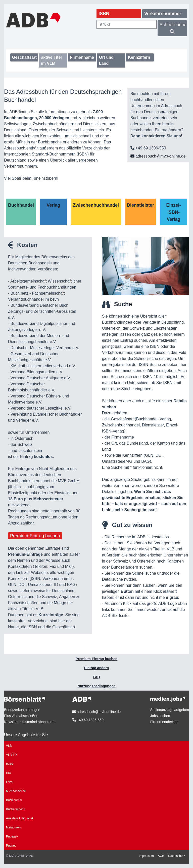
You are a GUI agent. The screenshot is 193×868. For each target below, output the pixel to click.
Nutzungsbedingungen (96, 686)
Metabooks (13, 827)
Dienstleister (140, 205)
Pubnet (11, 846)
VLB (9, 746)
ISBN (10, 764)
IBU (9, 773)
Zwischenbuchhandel (96, 205)
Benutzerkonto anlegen (22, 710)
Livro (9, 782)
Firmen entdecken (164, 722)
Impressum (146, 856)
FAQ (97, 677)
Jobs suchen (160, 716)
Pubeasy (12, 836)
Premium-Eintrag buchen (35, 536)
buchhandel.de (16, 791)
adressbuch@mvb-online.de (158, 156)
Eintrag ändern (97, 668)
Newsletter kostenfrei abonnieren (30, 722)
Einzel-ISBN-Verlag (174, 212)
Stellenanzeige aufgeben (170, 710)
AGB (161, 856)
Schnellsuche (173, 28)
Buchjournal (14, 800)
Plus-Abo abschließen (21, 716)
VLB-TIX (12, 755)
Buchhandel (21, 205)
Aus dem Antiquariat (19, 818)
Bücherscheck (15, 809)
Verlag (53, 205)
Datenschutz (177, 856)
